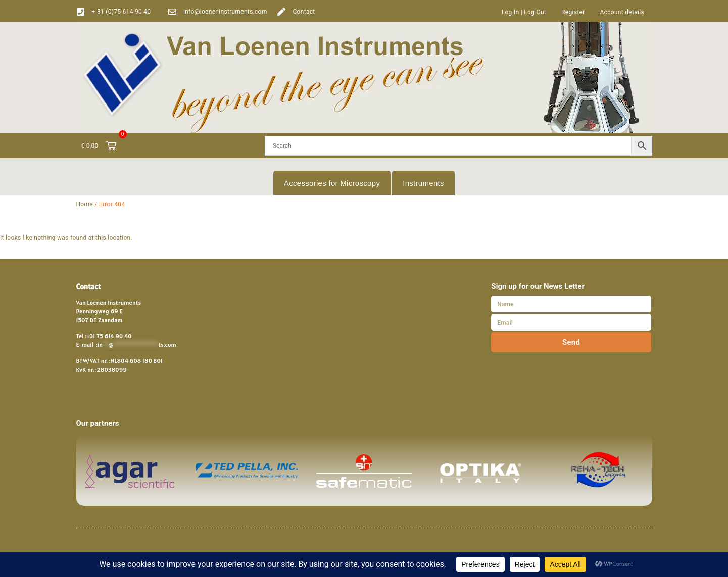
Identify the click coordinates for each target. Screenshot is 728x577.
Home (85, 204)
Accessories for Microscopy (332, 183)
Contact (304, 12)
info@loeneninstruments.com (225, 12)
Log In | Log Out (524, 12)
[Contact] (281, 12)
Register (573, 12)
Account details (622, 12)
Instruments (423, 183)
